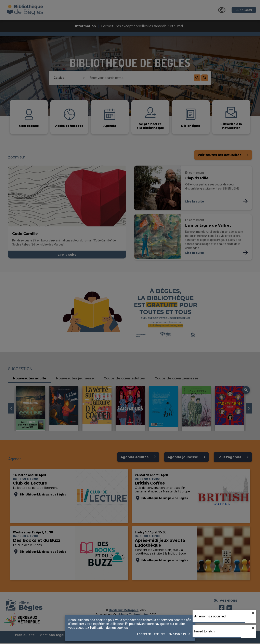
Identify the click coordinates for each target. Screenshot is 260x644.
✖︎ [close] (253, 613)
